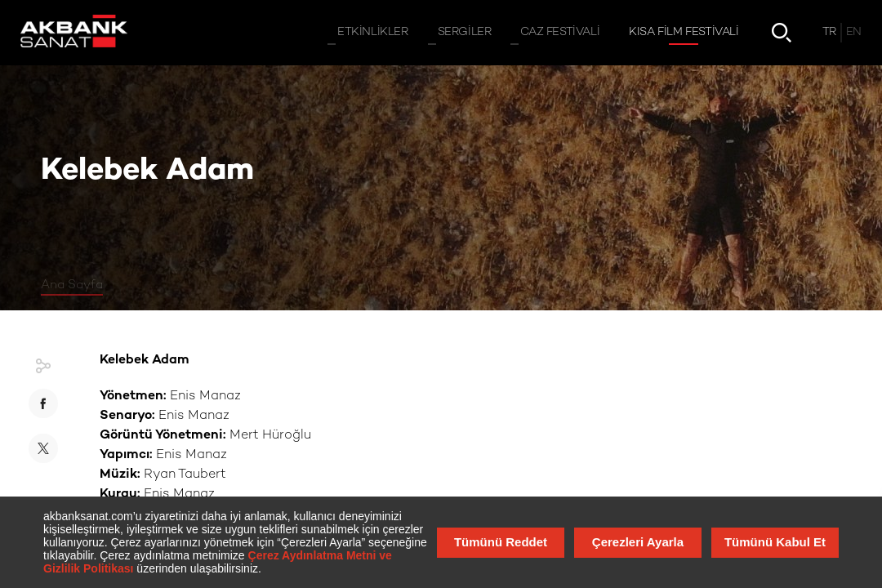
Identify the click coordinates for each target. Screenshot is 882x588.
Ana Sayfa (72, 285)
